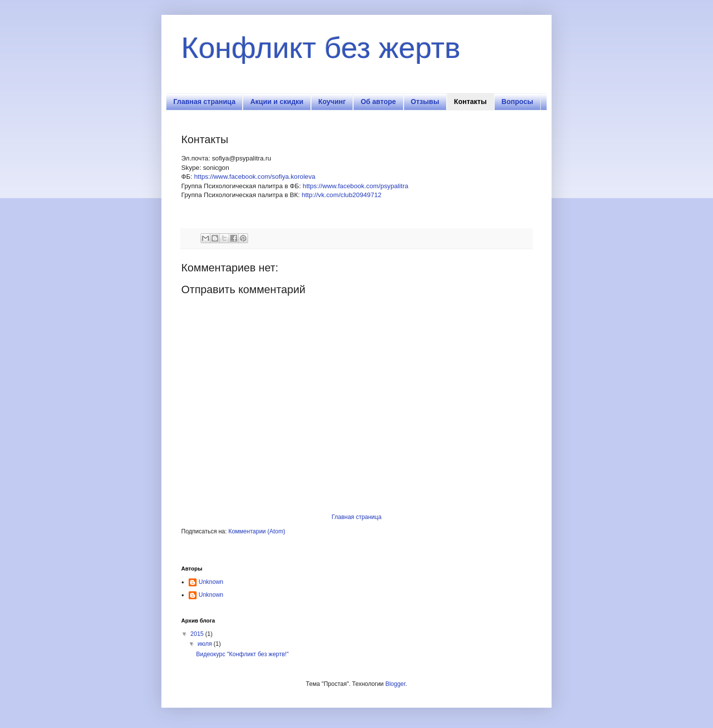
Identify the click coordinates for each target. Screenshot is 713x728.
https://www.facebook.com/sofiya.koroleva (255, 177)
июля (205, 644)
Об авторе (378, 102)
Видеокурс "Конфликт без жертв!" (242, 654)
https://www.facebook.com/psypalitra (355, 186)
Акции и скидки (277, 102)
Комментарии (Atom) (257, 531)
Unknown (211, 582)
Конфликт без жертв (321, 48)
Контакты (470, 102)
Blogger (395, 684)
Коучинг (332, 102)
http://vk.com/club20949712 (341, 195)
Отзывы (425, 102)
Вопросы (517, 102)
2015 (198, 634)
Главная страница (204, 102)
